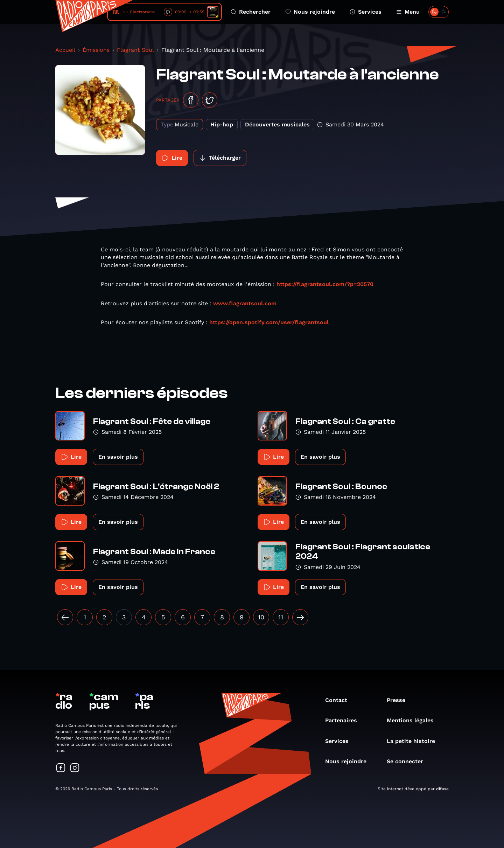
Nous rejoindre (310, 12)
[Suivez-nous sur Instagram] (75, 768)
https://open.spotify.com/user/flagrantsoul (269, 322)
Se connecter (408, 761)
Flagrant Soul (135, 50)
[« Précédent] (65, 617)
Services (366, 12)
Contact (340, 700)
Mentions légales (414, 720)
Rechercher (251, 12)
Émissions (96, 50)
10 (261, 617)
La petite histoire (414, 741)
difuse (442, 789)
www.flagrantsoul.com (245, 303)
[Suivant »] (300, 617)
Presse (400, 700)
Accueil (65, 50)
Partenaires (345, 720)
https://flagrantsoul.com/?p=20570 (325, 284)
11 (281, 617)
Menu (408, 12)
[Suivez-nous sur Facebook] (61, 768)
